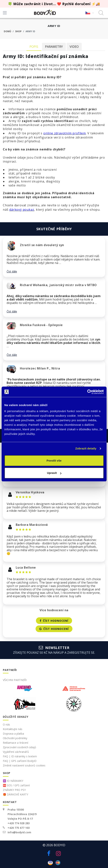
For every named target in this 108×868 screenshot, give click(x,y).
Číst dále (12, 271)
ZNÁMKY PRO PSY (14, 790)
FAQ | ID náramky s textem (20, 756)
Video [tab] (74, 47)
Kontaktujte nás (13, 729)
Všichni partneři (15, 680)
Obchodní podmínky (15, 738)
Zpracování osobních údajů (19, 747)
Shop (18, 31)
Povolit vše (54, 461)
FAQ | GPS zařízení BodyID (20, 761)
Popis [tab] (34, 47)
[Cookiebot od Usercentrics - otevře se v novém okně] (87, 392)
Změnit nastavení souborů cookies (24, 765)
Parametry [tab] (54, 47)
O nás (6, 724)
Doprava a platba (13, 734)
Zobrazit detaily (86, 448)
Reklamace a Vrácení (16, 743)
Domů (7, 31)
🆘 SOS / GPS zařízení (16, 785)
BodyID (59, 845)
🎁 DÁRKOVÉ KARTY (16, 794)
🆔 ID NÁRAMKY (13, 781)
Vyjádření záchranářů (16, 752)
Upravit (54, 473)
